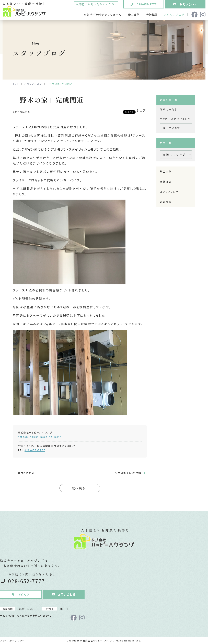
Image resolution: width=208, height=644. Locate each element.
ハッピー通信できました (175, 119)
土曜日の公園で (170, 128)
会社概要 (166, 182)
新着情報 (166, 202)
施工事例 (166, 171)
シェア (141, 110)
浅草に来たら (168, 109)
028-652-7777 (35, 450)
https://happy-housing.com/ (39, 437)
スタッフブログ (169, 192)
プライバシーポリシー (12, 641)
